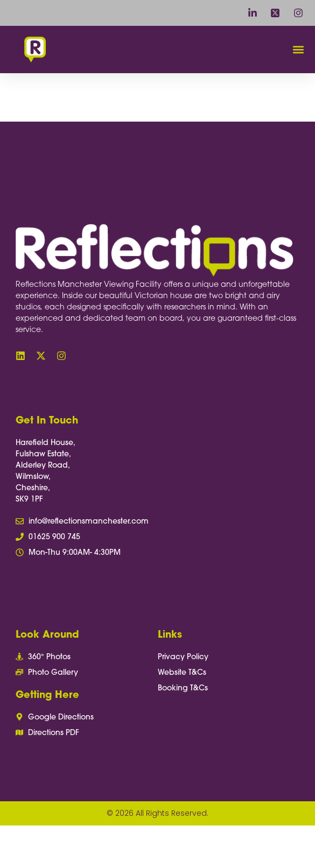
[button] (298, 50)
